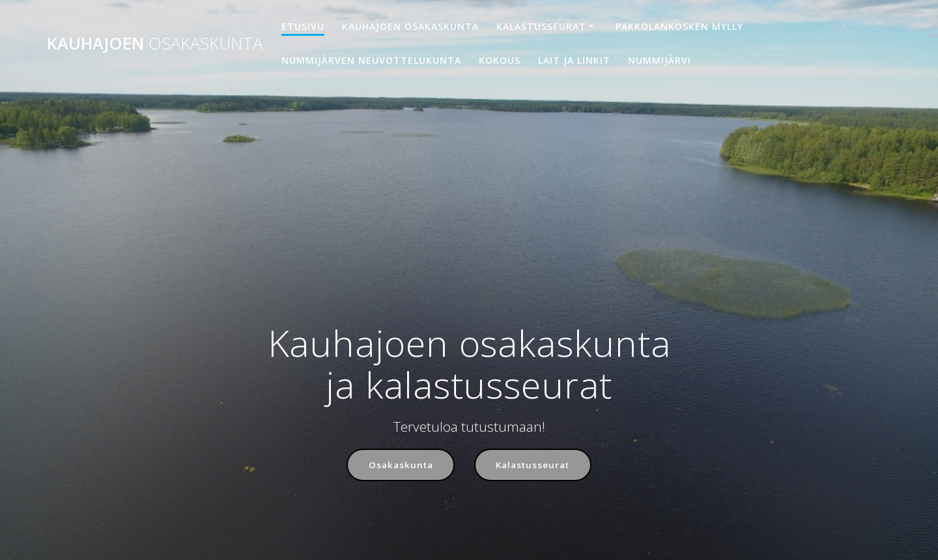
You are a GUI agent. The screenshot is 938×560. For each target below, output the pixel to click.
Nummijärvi (660, 60)
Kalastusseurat (541, 26)
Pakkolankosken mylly (679, 26)
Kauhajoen (155, 44)
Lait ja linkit (574, 60)
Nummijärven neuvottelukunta (371, 60)
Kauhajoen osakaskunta (410, 26)
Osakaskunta (399, 465)
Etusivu (303, 26)
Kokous (500, 60)
